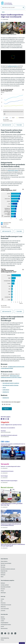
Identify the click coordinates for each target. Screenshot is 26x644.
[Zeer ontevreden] (3, 404)
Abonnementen (4, 629)
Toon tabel (19, 125)
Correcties (3, 611)
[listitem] (2, 419)
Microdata (3, 568)
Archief (2, 627)
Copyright (3, 619)
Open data (3, 566)
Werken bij (3, 607)
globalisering (6, 392)
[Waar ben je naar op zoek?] (13, 8)
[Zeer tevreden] (12, 404)
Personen (3, 589)
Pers (2, 602)
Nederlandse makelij (13, 171)
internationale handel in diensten (10, 385)
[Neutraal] (8, 404)
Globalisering (6, 398)
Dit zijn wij (3, 603)
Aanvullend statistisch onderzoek (8, 570)
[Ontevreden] (5, 404)
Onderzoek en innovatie (6, 605)
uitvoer (4, 388)
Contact (2, 600)
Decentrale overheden (6, 587)
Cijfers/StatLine (4, 562)
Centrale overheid (5, 586)
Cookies (2, 621)
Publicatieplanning (5, 639)
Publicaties (3, 573)
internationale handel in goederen (11, 383)
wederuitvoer (6, 390)
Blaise (2, 577)
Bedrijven (3, 584)
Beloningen (3, 593)
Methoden (3, 575)
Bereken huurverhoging (6, 564)
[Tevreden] (10, 404)
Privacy (2, 591)
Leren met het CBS (5, 609)
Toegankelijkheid (5, 623)
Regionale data (4, 571)
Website (3, 617)
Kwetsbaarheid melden (6, 625)
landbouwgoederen (13, 66)
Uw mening (22, 643)
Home (3, 12)
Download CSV (7, 125)
